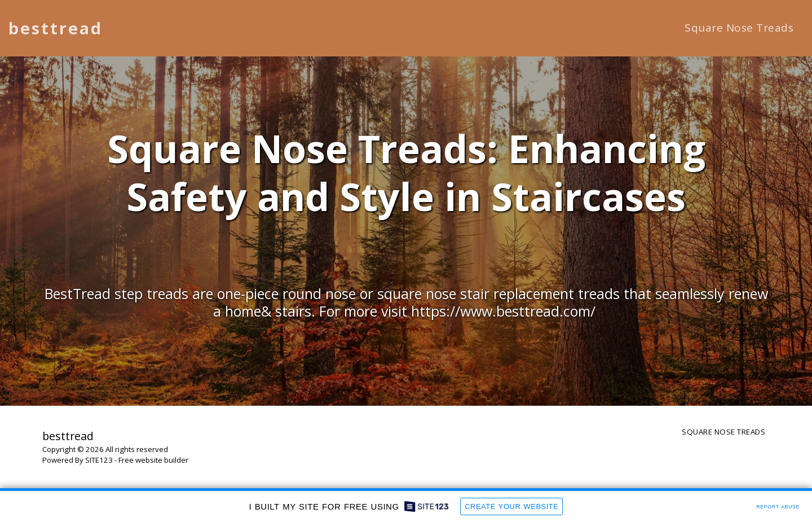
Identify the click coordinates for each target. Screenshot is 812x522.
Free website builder (153, 460)
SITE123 (99, 460)
